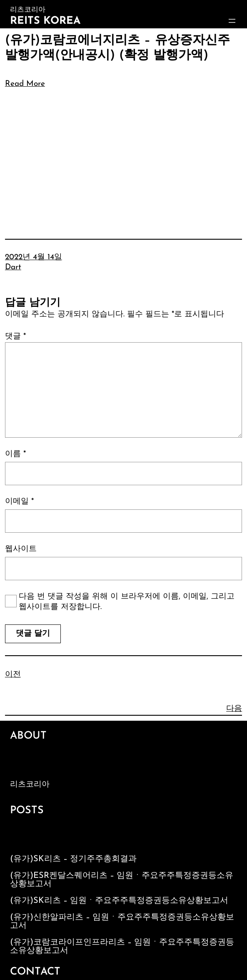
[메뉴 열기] (232, 21)
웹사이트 (21, 549)
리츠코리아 (30, 785)
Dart (13, 267)
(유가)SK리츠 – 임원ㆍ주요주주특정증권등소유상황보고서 (119, 901)
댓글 (15, 337)
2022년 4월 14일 (34, 257)
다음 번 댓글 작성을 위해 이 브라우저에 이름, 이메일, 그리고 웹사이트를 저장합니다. (127, 602)
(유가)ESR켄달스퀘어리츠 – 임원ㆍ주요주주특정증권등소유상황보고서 (122, 880)
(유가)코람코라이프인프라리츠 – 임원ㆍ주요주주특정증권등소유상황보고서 (122, 947)
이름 (15, 454)
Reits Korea (45, 21)
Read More (25, 84)
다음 (234, 709)
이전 (13, 675)
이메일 (19, 502)
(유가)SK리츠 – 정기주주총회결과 (73, 859)
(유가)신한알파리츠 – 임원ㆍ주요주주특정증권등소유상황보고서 (122, 922)
